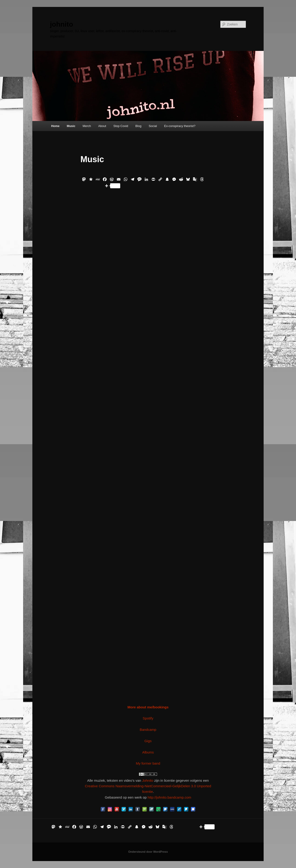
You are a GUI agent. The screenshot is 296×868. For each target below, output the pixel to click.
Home (55, 126)
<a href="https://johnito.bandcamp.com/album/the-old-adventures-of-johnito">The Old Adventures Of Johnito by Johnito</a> (148, 662)
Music (71, 126)
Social (153, 126)
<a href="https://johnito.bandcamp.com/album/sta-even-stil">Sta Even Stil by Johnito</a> (148, 591)
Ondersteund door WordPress (148, 852)
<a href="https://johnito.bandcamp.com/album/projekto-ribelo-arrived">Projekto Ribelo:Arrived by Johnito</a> (148, 520)
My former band (148, 763)
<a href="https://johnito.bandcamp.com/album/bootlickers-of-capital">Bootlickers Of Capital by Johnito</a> (148, 236)
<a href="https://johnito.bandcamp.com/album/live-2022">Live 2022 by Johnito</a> (148, 307)
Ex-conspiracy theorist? (180, 126)
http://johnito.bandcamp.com (169, 797)
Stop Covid (121, 126)
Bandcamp (148, 730)
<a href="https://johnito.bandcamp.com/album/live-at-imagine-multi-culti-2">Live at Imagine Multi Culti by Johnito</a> (148, 449)
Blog (138, 126)
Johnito (148, 780)
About (102, 126)
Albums (148, 752)
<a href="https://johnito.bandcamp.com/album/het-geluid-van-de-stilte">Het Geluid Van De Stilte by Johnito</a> (148, 378)
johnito (62, 24)
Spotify (148, 718)
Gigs (148, 741)
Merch (87, 126)
